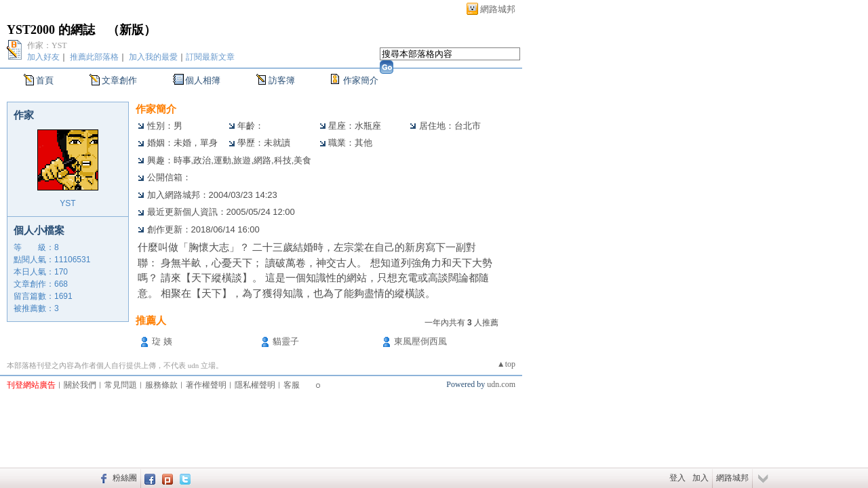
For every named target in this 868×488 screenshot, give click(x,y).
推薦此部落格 (94, 57)
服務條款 (161, 385)
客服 (292, 385)
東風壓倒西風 (420, 341)
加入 (701, 478)
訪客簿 (282, 80)
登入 (677, 478)
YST (67, 203)
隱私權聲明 (255, 385)
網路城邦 (498, 9)
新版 (132, 30)
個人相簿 (203, 80)
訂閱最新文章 (210, 57)
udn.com (501, 384)
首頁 (45, 80)
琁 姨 (162, 341)
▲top (506, 364)
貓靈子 (286, 341)
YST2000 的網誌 (51, 30)
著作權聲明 (206, 385)
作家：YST (47, 45)
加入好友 (43, 57)
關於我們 (80, 385)
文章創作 (119, 80)
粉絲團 (125, 478)
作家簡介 (361, 80)
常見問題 (121, 385)
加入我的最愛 (153, 57)
